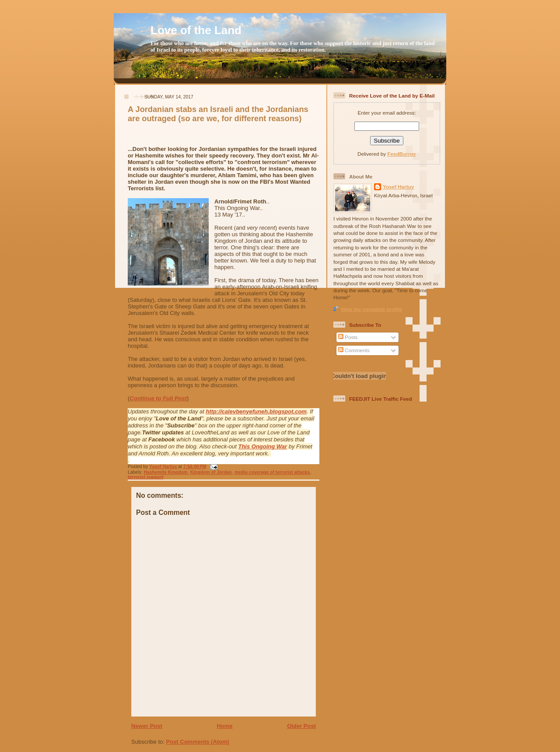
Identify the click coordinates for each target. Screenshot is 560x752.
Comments (354, 350)
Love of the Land (196, 30)
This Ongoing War (262, 446)
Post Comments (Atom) (198, 742)
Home (224, 726)
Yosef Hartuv (164, 467)
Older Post (301, 726)
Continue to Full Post (158, 398)
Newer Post (147, 726)
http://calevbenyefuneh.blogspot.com (256, 411)
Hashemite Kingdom (165, 472)
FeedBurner (402, 154)
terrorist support (145, 477)
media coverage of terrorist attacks (272, 472)
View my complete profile (371, 309)
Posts (348, 337)
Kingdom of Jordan (211, 472)
